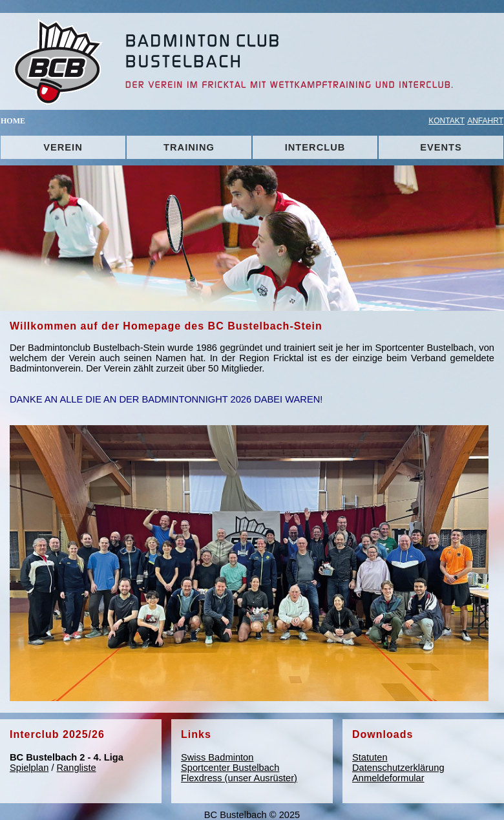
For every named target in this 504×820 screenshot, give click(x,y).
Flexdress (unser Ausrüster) (239, 778)
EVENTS (441, 147)
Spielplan (29, 768)
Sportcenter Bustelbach (230, 768)
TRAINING (189, 147)
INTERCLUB (315, 147)
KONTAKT (446, 121)
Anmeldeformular (388, 778)
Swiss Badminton (217, 757)
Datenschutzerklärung (398, 768)
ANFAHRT (485, 121)
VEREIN (63, 147)
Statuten (370, 757)
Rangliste (77, 768)
